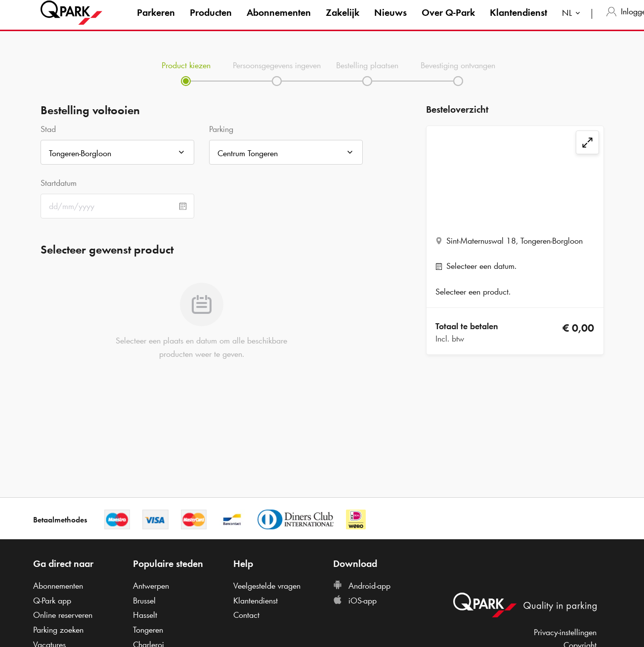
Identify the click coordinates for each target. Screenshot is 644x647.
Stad (48, 129)
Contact (246, 615)
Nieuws (390, 22)
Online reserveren (63, 615)
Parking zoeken (58, 630)
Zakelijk (343, 22)
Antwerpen (151, 586)
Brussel (144, 601)
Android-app (362, 586)
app (52, 601)
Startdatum (59, 183)
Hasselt (145, 615)
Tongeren (148, 630)
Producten (211, 22)
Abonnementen (279, 22)
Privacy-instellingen (565, 632)
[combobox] (573, 23)
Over (448, 22)
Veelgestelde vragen (267, 586)
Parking (221, 129)
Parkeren (156, 22)
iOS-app (355, 601)
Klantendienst (518, 22)
